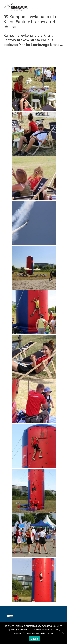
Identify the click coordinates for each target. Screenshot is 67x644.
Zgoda (34, 639)
